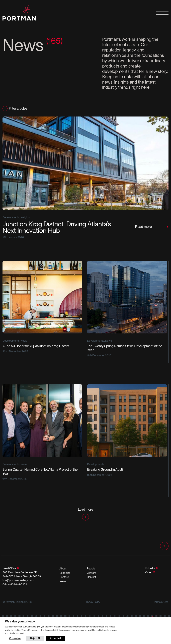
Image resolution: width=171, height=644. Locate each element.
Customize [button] (15, 638)
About (63, 569)
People (91, 569)
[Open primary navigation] (162, 13)
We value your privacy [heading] (20, 621)
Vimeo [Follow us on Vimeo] (149, 572)
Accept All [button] (55, 638)
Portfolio (64, 577)
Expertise (65, 573)
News (63, 581)
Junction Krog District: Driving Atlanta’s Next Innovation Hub (57, 227)
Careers (91, 573)
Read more (143, 227)
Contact (91, 577)
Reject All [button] (35, 638)
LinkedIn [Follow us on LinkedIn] (150, 568)
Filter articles (18, 108)
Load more (86, 510)
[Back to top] (164, 546)
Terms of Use (161, 602)
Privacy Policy (93, 602)
